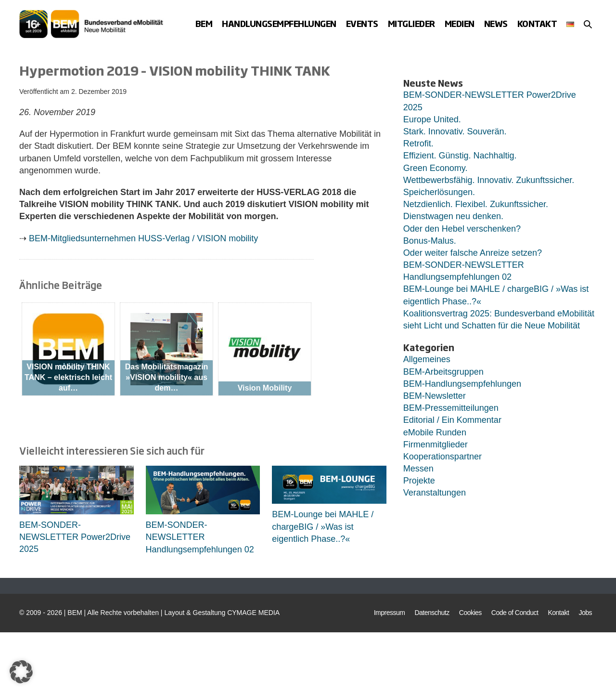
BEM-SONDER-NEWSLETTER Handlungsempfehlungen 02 (200, 537)
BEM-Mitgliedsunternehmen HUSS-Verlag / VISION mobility (143, 238)
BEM (204, 23)
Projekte (419, 481)
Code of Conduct (515, 613)
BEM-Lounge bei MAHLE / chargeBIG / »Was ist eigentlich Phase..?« (323, 526)
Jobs (585, 613)
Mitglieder (411, 23)
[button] (588, 24)
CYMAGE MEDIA (253, 613)
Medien (460, 23)
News (496, 23)
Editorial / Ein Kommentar (452, 420)
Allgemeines (427, 359)
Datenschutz (432, 613)
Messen (418, 469)
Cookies (470, 613)
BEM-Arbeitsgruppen (443, 372)
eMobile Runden (435, 432)
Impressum (390, 613)
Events (362, 23)
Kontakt (537, 23)
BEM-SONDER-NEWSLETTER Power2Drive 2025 (75, 537)
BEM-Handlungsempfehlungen (462, 384)
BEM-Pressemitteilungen (451, 408)
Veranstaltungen (435, 493)
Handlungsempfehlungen (279, 23)
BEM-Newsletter (435, 396)
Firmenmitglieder (436, 445)
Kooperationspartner (443, 457)
